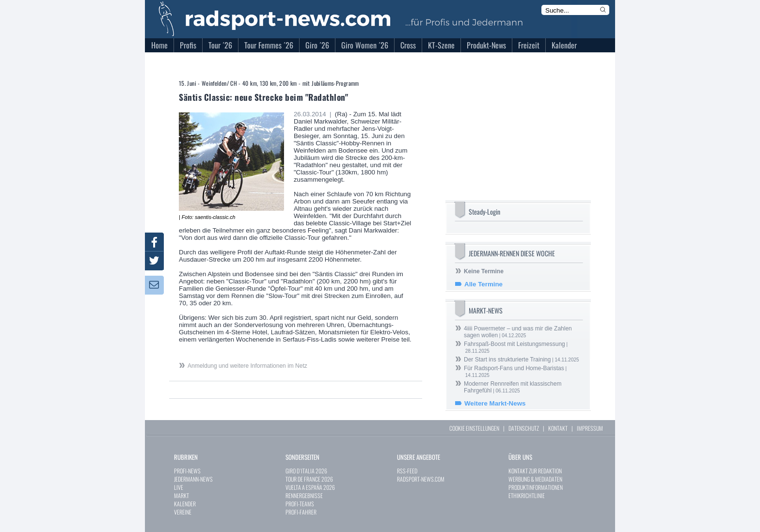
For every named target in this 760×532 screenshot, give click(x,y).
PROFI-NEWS (187, 471)
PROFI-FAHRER (301, 512)
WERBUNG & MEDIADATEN (535, 479)
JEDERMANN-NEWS (193, 479)
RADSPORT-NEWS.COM (421, 479)
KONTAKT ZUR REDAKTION (535, 471)
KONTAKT (558, 428)
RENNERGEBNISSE (304, 495)
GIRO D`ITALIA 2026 (306, 471)
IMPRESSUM (590, 428)
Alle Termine (483, 284)
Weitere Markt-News (495, 403)
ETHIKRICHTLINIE (527, 495)
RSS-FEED (407, 471)
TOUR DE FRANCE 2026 (309, 479)
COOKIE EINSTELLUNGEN (474, 428)
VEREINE (183, 512)
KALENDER (185, 504)
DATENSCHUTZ (524, 428)
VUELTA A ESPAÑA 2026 (310, 487)
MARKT (182, 495)
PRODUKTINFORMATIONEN (536, 487)
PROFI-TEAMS (300, 504)
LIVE (179, 487)
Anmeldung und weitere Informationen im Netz (247, 366)
